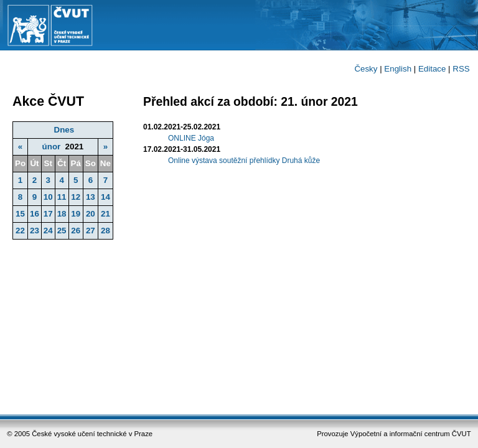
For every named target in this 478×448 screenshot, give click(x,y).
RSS (461, 69)
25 (62, 231)
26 (76, 231)
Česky (366, 69)
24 (48, 231)
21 (105, 214)
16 (35, 214)
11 (62, 197)
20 (91, 214)
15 (20, 214)
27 (91, 231)
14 (105, 197)
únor (52, 147)
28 (105, 231)
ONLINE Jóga (191, 138)
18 (62, 214)
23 (35, 231)
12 (76, 197)
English (398, 69)
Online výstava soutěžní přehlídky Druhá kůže (244, 161)
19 (76, 214)
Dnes (64, 130)
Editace (432, 69)
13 (91, 197)
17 (48, 214)
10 (48, 197)
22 (20, 231)
